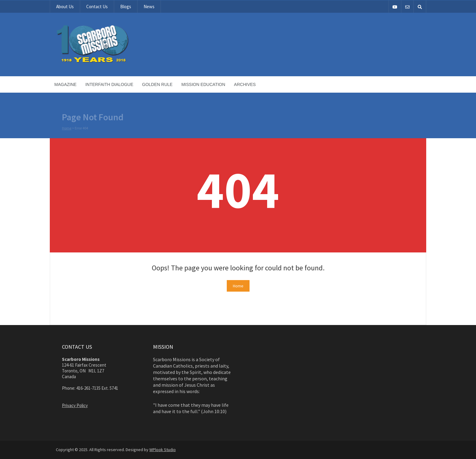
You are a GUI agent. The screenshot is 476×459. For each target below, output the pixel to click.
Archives (245, 84)
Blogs (126, 7)
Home (67, 128)
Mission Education (203, 84)
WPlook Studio (163, 450)
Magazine (65, 84)
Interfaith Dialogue (109, 84)
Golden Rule (157, 84)
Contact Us (97, 7)
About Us (65, 7)
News (149, 7)
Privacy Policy (75, 405)
